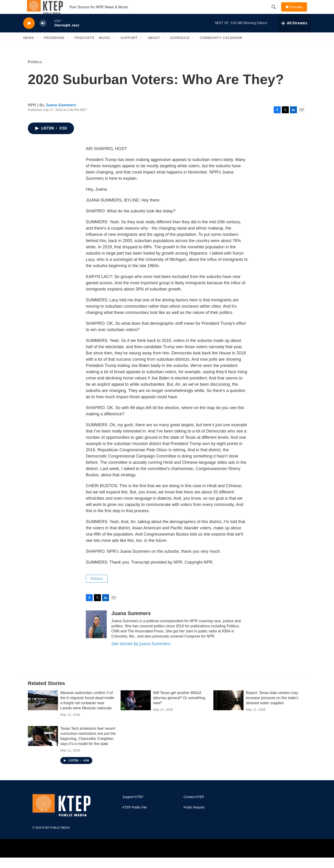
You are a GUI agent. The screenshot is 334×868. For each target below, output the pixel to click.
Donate (299, 12)
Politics (35, 72)
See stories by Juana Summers (141, 654)
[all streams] (294, 34)
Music (105, 48)
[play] (29, 34)
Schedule (180, 48)
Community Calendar (221, 48)
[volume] (43, 34)
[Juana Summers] (96, 635)
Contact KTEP (194, 807)
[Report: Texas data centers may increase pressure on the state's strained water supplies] (228, 711)
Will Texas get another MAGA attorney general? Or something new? (179, 708)
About (154, 48)
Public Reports (194, 818)
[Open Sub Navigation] (37, 48)
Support (129, 48)
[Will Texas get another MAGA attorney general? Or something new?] (136, 711)
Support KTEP (133, 807)
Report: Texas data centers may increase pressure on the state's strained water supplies (272, 708)
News (29, 48)
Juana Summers (61, 115)
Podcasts (85, 48)
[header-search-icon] (276, 12)
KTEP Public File (135, 818)
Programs (54, 48)
